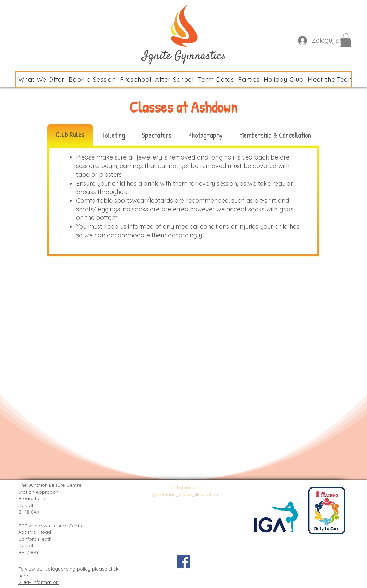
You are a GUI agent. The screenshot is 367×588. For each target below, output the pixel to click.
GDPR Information (38, 582)
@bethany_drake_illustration (185, 494)
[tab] (70, 135)
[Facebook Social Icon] (183, 562)
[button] (346, 40)
